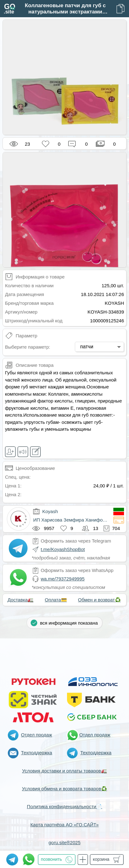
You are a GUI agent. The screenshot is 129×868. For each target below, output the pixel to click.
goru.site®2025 (64, 842)
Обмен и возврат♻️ (99, 600)
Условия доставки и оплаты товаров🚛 (64, 771)
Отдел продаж (36, 735)
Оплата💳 (56, 600)
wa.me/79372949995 (63, 579)
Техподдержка (36, 753)
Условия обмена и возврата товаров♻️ (64, 789)
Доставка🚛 (21, 600)
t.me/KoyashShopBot (63, 549)
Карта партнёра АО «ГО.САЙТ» (64, 825)
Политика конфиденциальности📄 (64, 806)
